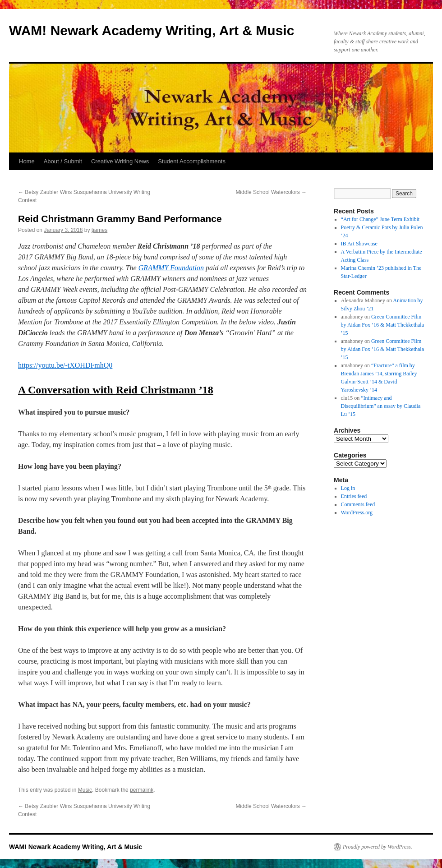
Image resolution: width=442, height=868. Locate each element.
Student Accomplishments (192, 161)
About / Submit (63, 161)
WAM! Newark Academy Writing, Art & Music (152, 30)
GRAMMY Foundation (171, 268)
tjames (99, 230)
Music (85, 790)
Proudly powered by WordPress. (378, 847)
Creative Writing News (120, 161)
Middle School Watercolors (271, 192)
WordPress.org (357, 512)
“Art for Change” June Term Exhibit (380, 219)
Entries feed (354, 496)
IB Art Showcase (359, 244)
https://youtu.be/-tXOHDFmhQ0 (65, 365)
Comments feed (358, 504)
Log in (348, 488)
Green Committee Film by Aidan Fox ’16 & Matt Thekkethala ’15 (382, 325)
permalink (142, 790)
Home (27, 161)
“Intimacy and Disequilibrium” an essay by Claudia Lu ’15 (381, 406)
